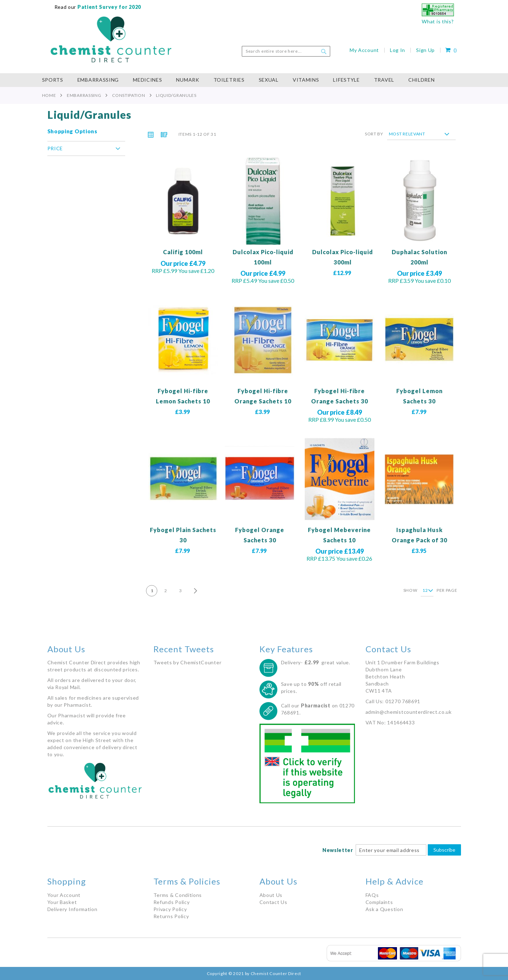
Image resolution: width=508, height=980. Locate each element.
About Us (271, 895)
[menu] (254, 80)
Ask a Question (384, 909)
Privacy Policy (170, 909)
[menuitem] (56, 80)
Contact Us (273, 902)
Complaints (379, 902)
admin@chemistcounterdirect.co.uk (409, 712)
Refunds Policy (172, 902)
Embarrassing (84, 95)
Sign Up (425, 50)
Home (49, 95)
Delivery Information (72, 909)
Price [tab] (55, 148)
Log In (398, 50)
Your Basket (62, 902)
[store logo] (111, 40)
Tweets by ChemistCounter (188, 662)
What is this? (438, 21)
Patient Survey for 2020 (109, 7)
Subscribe (444, 850)
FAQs (372, 895)
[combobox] (286, 51)
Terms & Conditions (178, 895)
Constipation (129, 95)
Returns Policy (171, 916)
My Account (364, 50)
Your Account (64, 895)
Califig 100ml (183, 252)
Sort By (374, 134)
